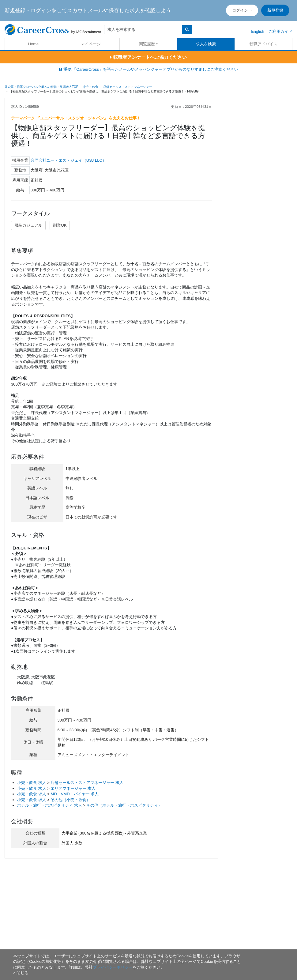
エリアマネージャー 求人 (73, 788)
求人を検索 (206, 44)
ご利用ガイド (280, 31)
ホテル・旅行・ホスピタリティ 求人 (50, 805)
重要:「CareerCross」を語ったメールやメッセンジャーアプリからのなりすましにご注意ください (148, 69)
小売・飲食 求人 (32, 783)
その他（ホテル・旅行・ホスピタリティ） (124, 805)
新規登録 (275, 10)
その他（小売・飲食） (70, 800)
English (258, 31)
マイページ (91, 44)
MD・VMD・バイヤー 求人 (75, 794)
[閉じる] (21, 973)
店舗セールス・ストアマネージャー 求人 (87, 783)
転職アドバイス (263, 44)
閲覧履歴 (147, 44)
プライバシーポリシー (113, 967)
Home (34, 44)
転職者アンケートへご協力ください (148, 57)
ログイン (241, 10)
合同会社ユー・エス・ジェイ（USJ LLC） (68, 160)
